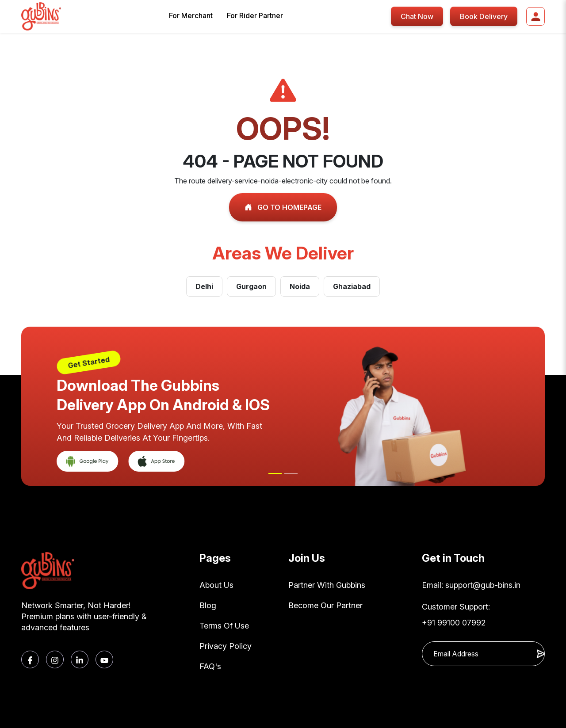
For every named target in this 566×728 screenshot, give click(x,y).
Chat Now (417, 16)
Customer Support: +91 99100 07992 (456, 615)
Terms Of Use (224, 626)
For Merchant (191, 15)
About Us (216, 585)
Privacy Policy (226, 646)
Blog (208, 605)
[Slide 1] (275, 474)
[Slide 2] (291, 474)
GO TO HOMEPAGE (283, 207)
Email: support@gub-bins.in (471, 585)
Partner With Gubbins (327, 585)
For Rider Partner (255, 15)
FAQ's (210, 666)
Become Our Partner (325, 605)
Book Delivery (484, 16)
